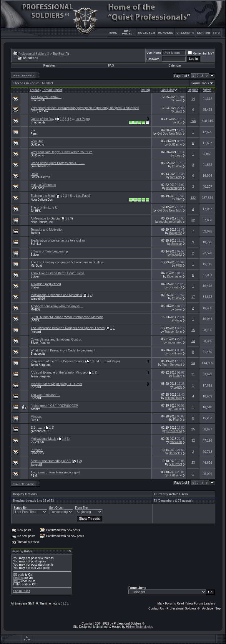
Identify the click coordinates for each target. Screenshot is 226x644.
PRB (179, 266)
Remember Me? (201, 53)
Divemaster (175, 276)
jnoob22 (177, 255)
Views (207, 90)
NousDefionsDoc (42, 200)
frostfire (177, 166)
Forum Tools (200, 83)
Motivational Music (44, 439)
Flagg (178, 320)
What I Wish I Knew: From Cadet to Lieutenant (63, 350)
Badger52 (176, 233)
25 (193, 429)
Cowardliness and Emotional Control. (56, 339)
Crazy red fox (39, 111)
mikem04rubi (173, 398)
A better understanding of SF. (51, 461)
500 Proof (176, 464)
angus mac (175, 342)
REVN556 (37, 442)
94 (193, 363)
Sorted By (20, 508)
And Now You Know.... (46, 97)
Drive (34, 174)
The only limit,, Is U (44, 207)
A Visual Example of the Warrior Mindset (59, 372)
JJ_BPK (36, 211)
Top (218, 609)
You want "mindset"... (45, 395)
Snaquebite (38, 100)
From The (81, 508)
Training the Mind (43, 196)
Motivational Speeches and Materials (56, 295)
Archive (208, 609)
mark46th (176, 442)
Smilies (18, 578)
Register (49, 66)
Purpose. (37, 450)
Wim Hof (37, 141)
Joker (178, 100)
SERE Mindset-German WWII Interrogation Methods (67, 317)
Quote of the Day (43, 119)
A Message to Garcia (45, 218)
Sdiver (35, 255)
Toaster (35, 233)
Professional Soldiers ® (34, 54)
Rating (145, 90)
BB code (19, 575)
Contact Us (156, 609)
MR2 (179, 199)
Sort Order (56, 508)
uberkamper (174, 188)
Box (179, 122)
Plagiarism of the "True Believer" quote (58, 361)
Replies (193, 90)
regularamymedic (171, 222)
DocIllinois (175, 353)
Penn (34, 134)
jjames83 (36, 465)
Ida (33, 130)
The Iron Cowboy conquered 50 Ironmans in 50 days (67, 262)
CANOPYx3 (174, 431)
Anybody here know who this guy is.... (57, 306)
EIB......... (37, 427)
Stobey (177, 376)
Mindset (36, 417)
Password (153, 59)
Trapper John (173, 332)
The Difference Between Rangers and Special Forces (68, 328)
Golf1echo (37, 145)
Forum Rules (22, 591)
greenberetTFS (40, 166)
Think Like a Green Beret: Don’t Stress (57, 273)
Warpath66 (38, 299)
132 (193, 198)
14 (193, 99)
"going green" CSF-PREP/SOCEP (54, 406)
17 (193, 297)
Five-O (35, 420)
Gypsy (178, 387)
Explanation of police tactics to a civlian (58, 240)
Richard (36, 332)
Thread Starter (52, 90)
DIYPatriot (175, 287)
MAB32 (35, 309)
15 (193, 330)
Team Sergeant (41, 365)
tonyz (178, 155)
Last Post (167, 90)
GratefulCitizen (40, 177)
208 (193, 121)
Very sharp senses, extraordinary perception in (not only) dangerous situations (85, 108)
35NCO (35, 320)
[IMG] (17, 581)
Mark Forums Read (171, 603)
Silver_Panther (40, 343)
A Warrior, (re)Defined (46, 284)
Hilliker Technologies (139, 627)
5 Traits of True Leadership (49, 251)
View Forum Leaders (201, 603)
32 (193, 220)
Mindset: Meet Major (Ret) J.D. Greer (56, 384)
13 (193, 341)
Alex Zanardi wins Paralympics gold (55, 472)
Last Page (82, 119)
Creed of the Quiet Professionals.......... (58, 163)
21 (193, 374)
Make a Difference (43, 185)
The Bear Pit (61, 54)
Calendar (175, 66)
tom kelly (176, 177)
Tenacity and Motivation (47, 229)
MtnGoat (36, 266)
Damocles (37, 453)
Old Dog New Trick (170, 134)
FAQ (111, 66)
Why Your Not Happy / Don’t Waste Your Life (62, 152)
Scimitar (36, 244)
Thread (35, 90)
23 (193, 463)
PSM (34, 476)
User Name (154, 53)
